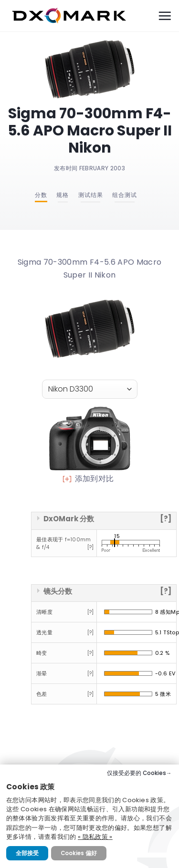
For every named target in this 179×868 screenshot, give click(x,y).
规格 (63, 195)
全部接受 (27, 853)
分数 (41, 195)
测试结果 (91, 195)
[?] (166, 519)
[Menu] (165, 16)
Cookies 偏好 (79, 853)
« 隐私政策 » (95, 837)
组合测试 (125, 195)
